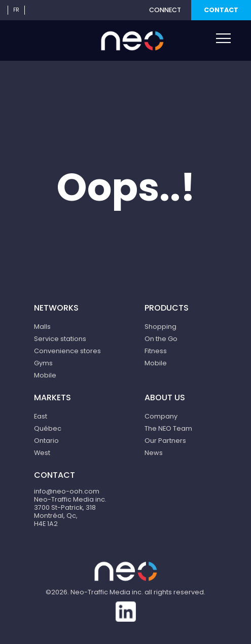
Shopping (160, 327)
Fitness (156, 351)
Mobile (45, 375)
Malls (42, 327)
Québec (48, 428)
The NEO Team (168, 428)
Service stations (60, 339)
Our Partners (165, 441)
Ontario (46, 441)
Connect (165, 10)
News (154, 453)
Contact (221, 10)
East (41, 416)
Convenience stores (67, 351)
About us (165, 397)
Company (161, 416)
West (42, 453)
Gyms (43, 363)
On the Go (161, 339)
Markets (52, 397)
